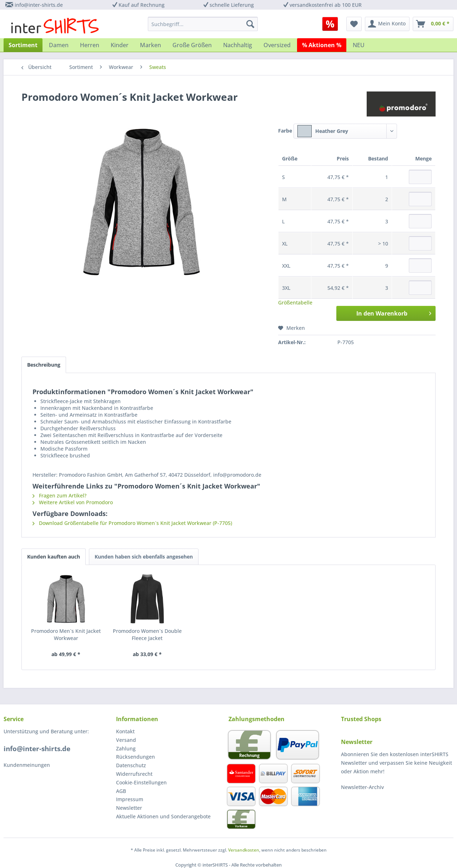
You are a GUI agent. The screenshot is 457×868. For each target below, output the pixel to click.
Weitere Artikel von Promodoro (73, 502)
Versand (126, 740)
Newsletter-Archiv (362, 787)
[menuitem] (333, 24)
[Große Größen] (192, 45)
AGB (121, 791)
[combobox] (345, 131)
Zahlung (126, 748)
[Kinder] (120, 45)
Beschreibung (44, 365)
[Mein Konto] (387, 24)
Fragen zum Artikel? (59, 495)
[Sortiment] (23, 45)
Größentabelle (295, 302)
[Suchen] (250, 24)
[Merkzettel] (354, 24)
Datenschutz (131, 765)
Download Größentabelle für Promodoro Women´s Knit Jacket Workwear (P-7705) (132, 523)
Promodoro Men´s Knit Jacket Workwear (66, 634)
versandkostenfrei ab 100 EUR (326, 5)
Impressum (130, 799)
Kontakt (125, 731)
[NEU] (359, 45)
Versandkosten (244, 850)
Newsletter (129, 808)
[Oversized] (277, 45)
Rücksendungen (135, 757)
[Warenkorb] (433, 24)
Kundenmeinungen (27, 765)
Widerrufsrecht (134, 774)
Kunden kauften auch (54, 557)
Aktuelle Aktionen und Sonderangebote (163, 816)
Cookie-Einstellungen (141, 782)
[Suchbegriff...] (203, 24)
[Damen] (59, 45)
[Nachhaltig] (238, 45)
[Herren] (90, 45)
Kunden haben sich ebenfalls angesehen (144, 557)
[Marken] (150, 45)
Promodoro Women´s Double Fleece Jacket (147, 634)
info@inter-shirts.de (39, 5)
